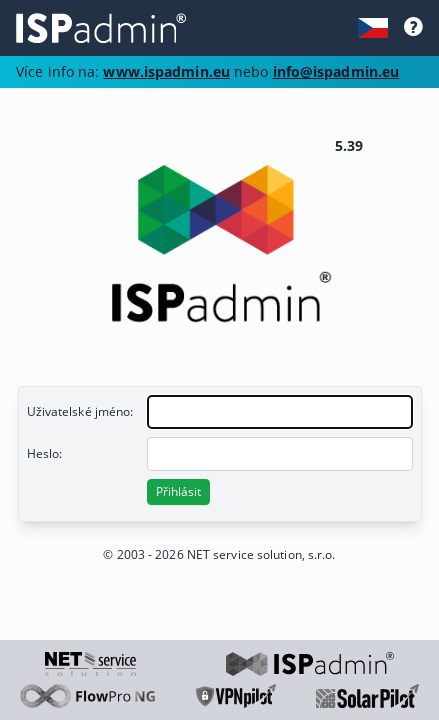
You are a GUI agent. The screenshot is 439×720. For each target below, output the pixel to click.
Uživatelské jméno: (80, 411)
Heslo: (45, 453)
